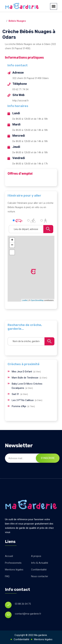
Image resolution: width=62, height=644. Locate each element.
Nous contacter (40, 576)
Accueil (9, 556)
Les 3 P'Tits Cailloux (23, 400)
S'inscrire (48, 458)
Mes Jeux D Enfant (22, 372)
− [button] (12, 245)
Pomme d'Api (19, 406)
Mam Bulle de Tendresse (25, 378)
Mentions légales (14, 570)
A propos (36, 556)
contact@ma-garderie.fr (28, 614)
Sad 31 (16, 394)
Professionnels (13, 563)
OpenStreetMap (37, 300)
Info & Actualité (40, 563)
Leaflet (25, 300)
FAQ (7, 576)
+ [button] (12, 240)
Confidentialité (39, 570)
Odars (33, 17)
